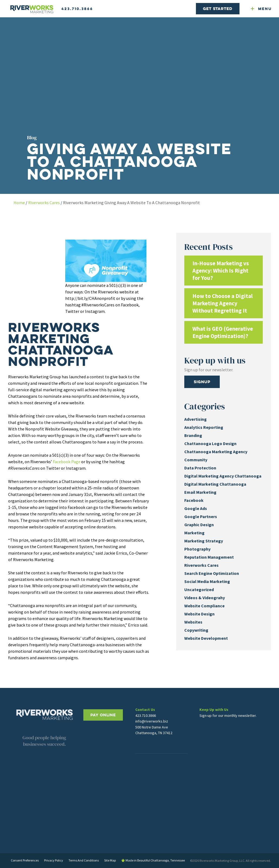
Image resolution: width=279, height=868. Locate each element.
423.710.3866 (77, 9)
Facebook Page (67, 462)
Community (196, 460)
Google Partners (201, 516)
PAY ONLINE (103, 732)
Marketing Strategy (204, 541)
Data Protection (200, 468)
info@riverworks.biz (152, 732)
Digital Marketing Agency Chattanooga (223, 476)
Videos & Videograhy (205, 598)
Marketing (194, 533)
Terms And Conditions (84, 860)
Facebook (194, 500)
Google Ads (196, 508)
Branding (193, 435)
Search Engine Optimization (212, 573)
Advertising (196, 419)
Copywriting (196, 630)
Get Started (218, 9)
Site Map (110, 860)
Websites (193, 622)
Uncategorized (199, 589)
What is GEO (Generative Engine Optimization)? (223, 332)
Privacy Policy (54, 860)
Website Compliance (204, 606)
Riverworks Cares (44, 203)
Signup (202, 382)
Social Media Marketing (207, 581)
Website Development (206, 638)
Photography (197, 549)
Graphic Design (199, 525)
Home (19, 203)
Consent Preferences (25, 860)
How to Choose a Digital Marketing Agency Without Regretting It (223, 303)
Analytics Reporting (204, 427)
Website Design (199, 614)
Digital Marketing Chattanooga (215, 484)
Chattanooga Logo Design (210, 443)
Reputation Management (209, 557)
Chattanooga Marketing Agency (216, 452)
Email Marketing (200, 492)
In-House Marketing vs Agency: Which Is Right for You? (221, 271)
